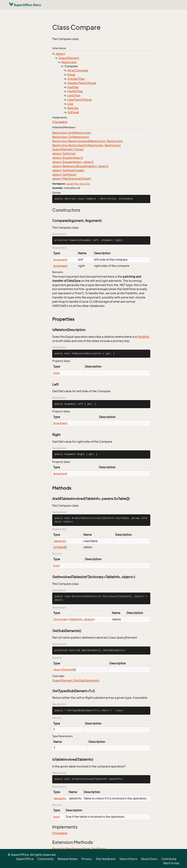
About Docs (149, 859)
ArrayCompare (78, 70)
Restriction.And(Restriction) (72, 133)
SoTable (59, 547)
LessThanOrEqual (80, 100)
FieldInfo (143, 337)
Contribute (169, 859)
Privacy (87, 859)
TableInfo (60, 541)
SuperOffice (72, 184)
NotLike (73, 108)
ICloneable (60, 122)
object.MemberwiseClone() (72, 179)
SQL (88, 184)
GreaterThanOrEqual (82, 83)
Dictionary (61, 619)
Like (70, 104)
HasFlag (73, 87)
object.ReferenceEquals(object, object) (80, 166)
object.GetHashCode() (68, 170)
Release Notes (68, 859)
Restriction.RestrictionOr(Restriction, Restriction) (86, 145)
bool (57, 373)
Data (82, 184)
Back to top (171, 863)
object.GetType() (64, 175)
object (60, 54)
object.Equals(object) (68, 158)
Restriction (69, 62)
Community (46, 859)
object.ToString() (64, 154)
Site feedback (106, 859)
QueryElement (69, 58)
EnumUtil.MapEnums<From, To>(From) (79, 849)
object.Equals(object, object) (73, 162)
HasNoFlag (75, 91)
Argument (60, 260)
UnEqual (73, 112)
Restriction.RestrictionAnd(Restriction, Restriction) (87, 141)
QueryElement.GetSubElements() (76, 680)
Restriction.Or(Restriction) (71, 137)
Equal (71, 75)
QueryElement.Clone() (68, 149)
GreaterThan (76, 79)
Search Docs (128, 859)
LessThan (74, 95)
